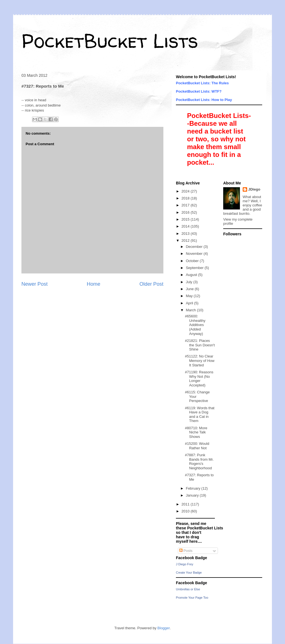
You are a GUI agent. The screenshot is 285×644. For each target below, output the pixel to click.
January (193, 495)
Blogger (164, 628)
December (195, 247)
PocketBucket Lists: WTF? (199, 91)
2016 (186, 212)
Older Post (151, 284)
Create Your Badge (189, 573)
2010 (186, 511)
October (193, 261)
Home (94, 284)
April (190, 303)
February (194, 488)
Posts (186, 551)
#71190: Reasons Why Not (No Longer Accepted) (199, 379)
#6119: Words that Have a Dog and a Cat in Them (200, 414)
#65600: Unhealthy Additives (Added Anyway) (195, 325)
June (190, 289)
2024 (186, 191)
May (190, 296)
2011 (186, 504)
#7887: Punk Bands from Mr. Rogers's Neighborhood (199, 462)
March (191, 310)
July (190, 282)
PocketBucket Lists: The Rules (202, 83)
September (195, 268)
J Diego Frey (185, 564)
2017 (186, 205)
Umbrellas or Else (188, 589)
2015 (186, 219)
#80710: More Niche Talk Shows (196, 432)
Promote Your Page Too (192, 598)
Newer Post (35, 284)
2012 (186, 240)
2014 (186, 226)
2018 (186, 198)
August (192, 275)
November (195, 254)
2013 (186, 234)
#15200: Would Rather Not (197, 446)
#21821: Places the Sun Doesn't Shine (200, 345)
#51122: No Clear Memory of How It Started (200, 361)
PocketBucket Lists (110, 41)
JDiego (254, 189)
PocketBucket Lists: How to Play (204, 100)
